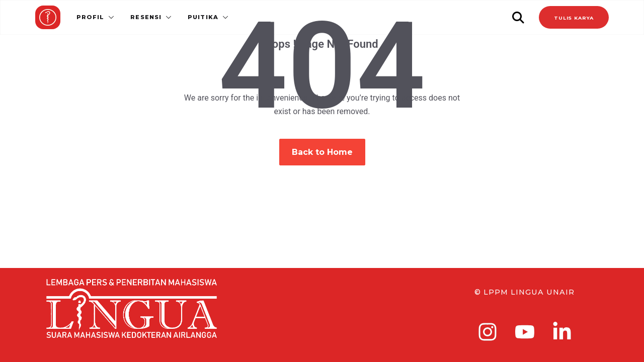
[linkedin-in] (562, 332)
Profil (91, 17)
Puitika (203, 17)
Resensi (146, 17)
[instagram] (488, 332)
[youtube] (525, 332)
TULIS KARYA (574, 18)
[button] (109, 17)
